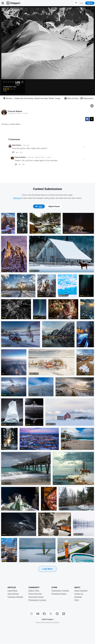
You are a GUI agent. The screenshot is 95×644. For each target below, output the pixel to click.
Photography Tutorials (60, 591)
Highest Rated (54, 206)
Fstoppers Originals (15, 597)
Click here (17, 198)
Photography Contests (37, 600)
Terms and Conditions (52, 622)
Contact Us (79, 594)
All (39, 206)
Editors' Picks (34, 591)
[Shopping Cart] (76, 3)
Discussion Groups (36, 597)
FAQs (77, 600)
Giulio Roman (17, 145)
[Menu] (3, 3)
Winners (7, 98)
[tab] (39, 206)
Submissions (86, 98)
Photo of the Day (35, 594)
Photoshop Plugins (59, 594)
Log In (82, 3)
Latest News (12, 591)
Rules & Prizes (71, 98)
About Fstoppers (81, 591)
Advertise (78, 597)
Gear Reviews (13, 594)
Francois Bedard (15, 111)
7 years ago (26, 145)
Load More (47, 569)
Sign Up (90, 3)
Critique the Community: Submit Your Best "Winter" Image (37, 98)
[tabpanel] (47, 396)
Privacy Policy (40, 622)
